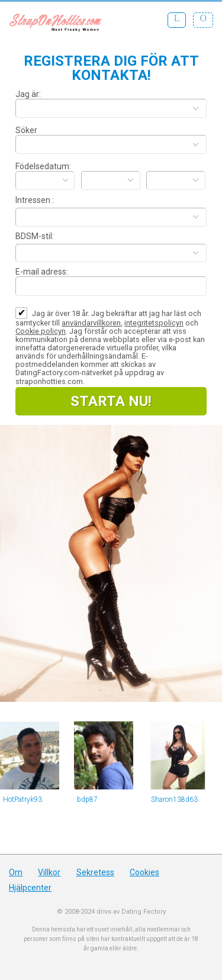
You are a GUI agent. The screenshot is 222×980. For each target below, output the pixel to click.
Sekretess (95, 872)
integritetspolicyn (154, 323)
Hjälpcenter (30, 888)
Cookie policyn (41, 331)
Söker (26, 130)
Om (16, 872)
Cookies (144, 872)
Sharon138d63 (174, 800)
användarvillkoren (91, 323)
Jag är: (28, 94)
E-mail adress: (42, 272)
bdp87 (87, 800)
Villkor (49, 872)
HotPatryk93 (22, 800)
